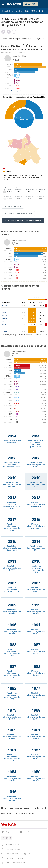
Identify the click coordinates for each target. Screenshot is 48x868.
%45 (36, 109)
